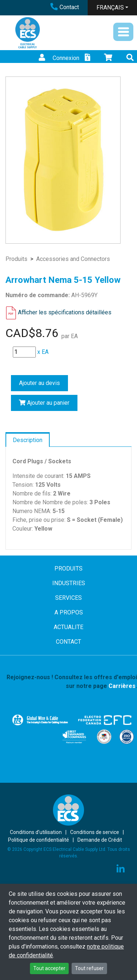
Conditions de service (95, 832)
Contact (65, 7)
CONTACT (68, 642)
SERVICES (68, 598)
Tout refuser (89, 968)
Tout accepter (49, 968)
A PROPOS (69, 612)
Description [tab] (28, 440)
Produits (16, 259)
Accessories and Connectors (73, 259)
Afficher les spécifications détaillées (65, 312)
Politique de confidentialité (39, 840)
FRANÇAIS (110, 8)
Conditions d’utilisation (36, 832)
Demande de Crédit (100, 840)
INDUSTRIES (69, 583)
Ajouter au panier (44, 403)
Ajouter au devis (39, 383)
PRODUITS (68, 568)
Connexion (58, 58)
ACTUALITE (68, 627)
